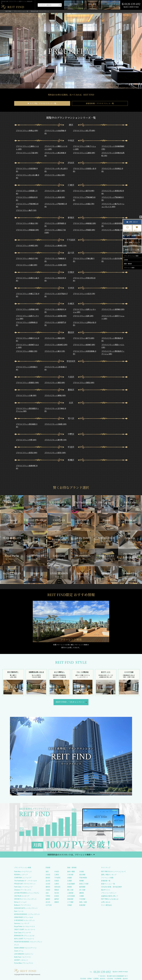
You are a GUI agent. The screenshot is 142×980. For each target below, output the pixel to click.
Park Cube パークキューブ (23, 887)
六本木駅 (70, 875)
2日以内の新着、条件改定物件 (112, 887)
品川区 (48, 881)
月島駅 (70, 905)
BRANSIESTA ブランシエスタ (24, 936)
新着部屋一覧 (106, 881)
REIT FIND (8, 11)
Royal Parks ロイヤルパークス (25, 926)
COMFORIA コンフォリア (23, 878)
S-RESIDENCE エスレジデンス (24, 920)
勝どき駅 (70, 890)
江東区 (57, 875)
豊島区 (57, 890)
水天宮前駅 (71, 896)
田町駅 (70, 887)
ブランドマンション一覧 (21, 11)
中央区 (57, 872)
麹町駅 (82, 893)
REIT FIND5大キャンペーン (70, 702)
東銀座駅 (70, 899)
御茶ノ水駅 (83, 902)
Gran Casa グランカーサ (23, 933)
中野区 (48, 896)
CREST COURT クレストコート (25, 930)
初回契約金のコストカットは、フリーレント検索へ (70, 855)
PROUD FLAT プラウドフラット (25, 884)
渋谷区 (48, 875)
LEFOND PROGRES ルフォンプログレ (27, 893)
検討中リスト (106, 890)
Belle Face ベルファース (22, 957)
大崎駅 (82, 896)
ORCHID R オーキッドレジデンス (25, 899)
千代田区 (57, 878)
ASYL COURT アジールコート (24, 939)
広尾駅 (70, 881)
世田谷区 (57, 887)
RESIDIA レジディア (21, 875)
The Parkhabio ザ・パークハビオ (26, 881)
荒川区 (57, 893)
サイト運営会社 (106, 905)
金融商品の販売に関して (110, 896)
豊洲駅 (82, 881)
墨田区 (48, 887)
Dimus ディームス (20, 902)
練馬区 (57, 899)
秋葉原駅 (82, 905)
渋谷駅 (82, 872)
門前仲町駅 (83, 878)
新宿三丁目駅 (84, 884)
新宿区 (48, 878)
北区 (47, 893)
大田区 (48, 890)
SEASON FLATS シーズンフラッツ (26, 908)
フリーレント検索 (107, 878)
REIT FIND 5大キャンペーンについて (113, 872)
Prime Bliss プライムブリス (24, 963)
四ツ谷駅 (82, 890)
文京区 (48, 884)
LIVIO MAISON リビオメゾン (24, 954)
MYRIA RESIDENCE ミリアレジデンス (27, 914)
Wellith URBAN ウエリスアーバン (25, 948)
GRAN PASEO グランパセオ (24, 917)
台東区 (57, 884)
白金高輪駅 (71, 884)
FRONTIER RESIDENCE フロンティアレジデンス (28, 943)
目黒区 (57, 881)
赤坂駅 (70, 878)
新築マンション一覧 (108, 884)
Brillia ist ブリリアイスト (23, 905)
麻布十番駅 (71, 872)
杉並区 (57, 896)
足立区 (48, 902)
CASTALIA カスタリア (22, 896)
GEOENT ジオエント (21, 960)
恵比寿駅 (82, 875)
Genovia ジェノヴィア (22, 923)
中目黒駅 (82, 899)
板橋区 (48, 899)
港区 (47, 872)
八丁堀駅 (70, 902)
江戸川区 (49, 905)
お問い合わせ (106, 902)
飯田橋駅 (82, 887)
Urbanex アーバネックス (23, 890)
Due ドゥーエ (19, 911)
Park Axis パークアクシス (23, 872)
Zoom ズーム (19, 951)
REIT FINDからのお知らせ (110, 899)
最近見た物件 (127, 229)
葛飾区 (57, 902)
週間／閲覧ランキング (109, 875)
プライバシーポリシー (109, 893)
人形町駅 (70, 893)
